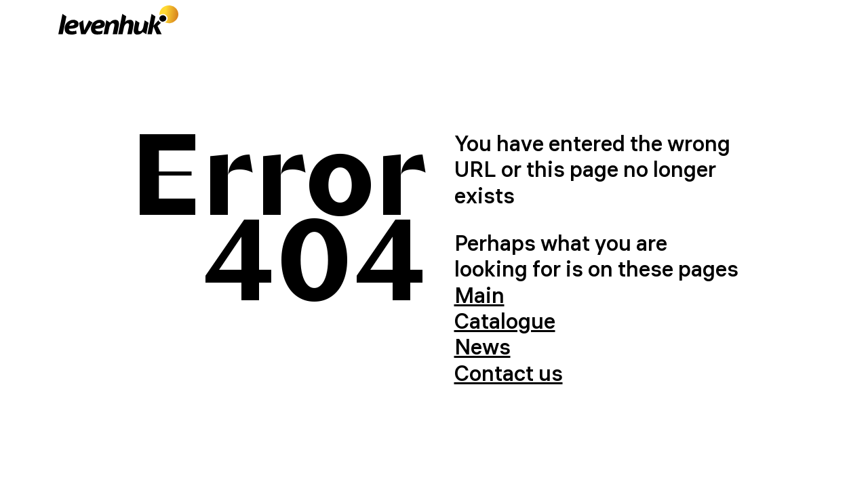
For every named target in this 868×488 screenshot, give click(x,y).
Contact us (509, 373)
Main (479, 295)
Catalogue (505, 321)
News (482, 347)
